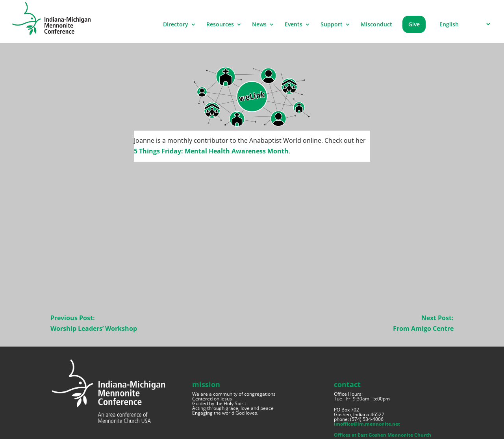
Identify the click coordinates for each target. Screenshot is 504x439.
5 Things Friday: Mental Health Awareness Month (211, 151)
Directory (176, 25)
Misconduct (376, 25)
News (259, 25)
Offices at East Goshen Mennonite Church (383, 435)
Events (294, 25)
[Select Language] (464, 24)
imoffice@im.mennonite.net (367, 424)
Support (332, 25)
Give (414, 24)
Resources (220, 25)
